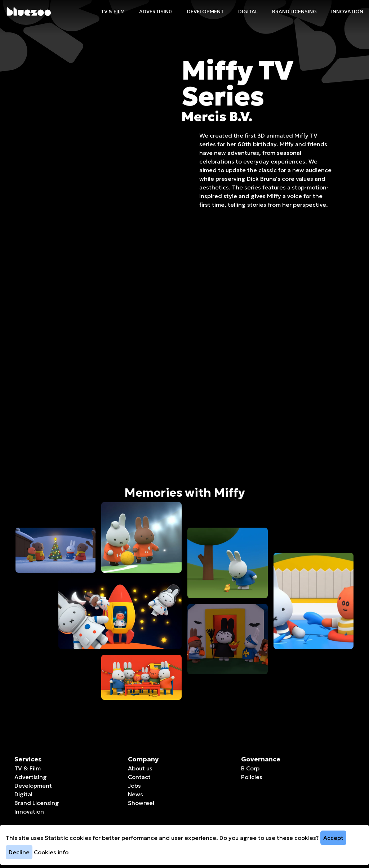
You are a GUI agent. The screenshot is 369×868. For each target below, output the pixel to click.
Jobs (134, 786)
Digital (248, 12)
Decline (19, 852)
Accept (333, 838)
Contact (139, 777)
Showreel (141, 803)
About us (140, 768)
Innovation (347, 12)
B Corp (250, 768)
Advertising (156, 12)
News (135, 794)
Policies (252, 777)
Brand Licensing (294, 12)
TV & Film (113, 12)
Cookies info (51, 852)
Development (205, 12)
